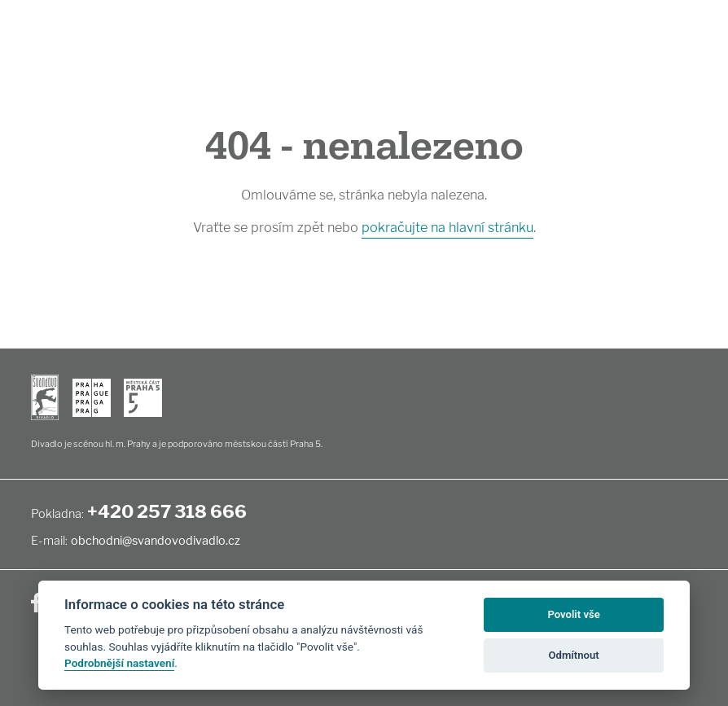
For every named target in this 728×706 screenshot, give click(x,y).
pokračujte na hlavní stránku (447, 227)
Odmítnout (574, 655)
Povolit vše (573, 614)
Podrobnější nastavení (119, 663)
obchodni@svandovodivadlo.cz (156, 540)
